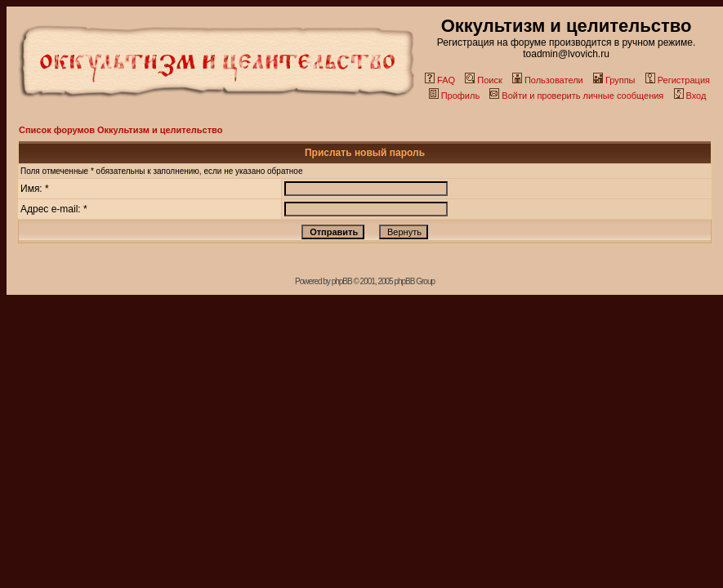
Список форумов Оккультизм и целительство (120, 130)
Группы (614, 80)
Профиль (455, 96)
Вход (690, 96)
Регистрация (678, 80)
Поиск (483, 80)
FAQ (440, 80)
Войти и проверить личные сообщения (576, 96)
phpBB (342, 281)
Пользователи (548, 80)
